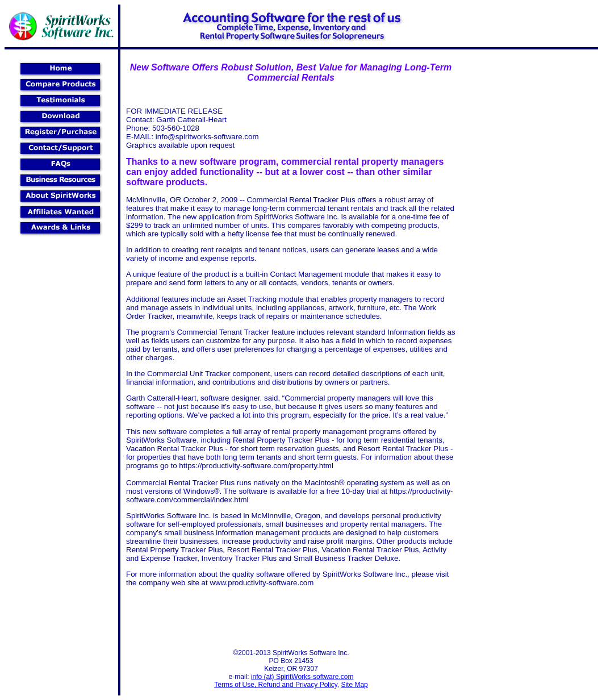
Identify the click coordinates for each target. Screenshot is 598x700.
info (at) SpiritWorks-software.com (302, 677)
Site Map (354, 685)
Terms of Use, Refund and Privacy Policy (276, 685)
